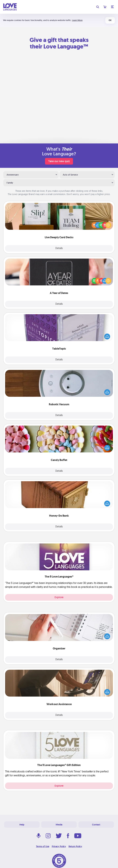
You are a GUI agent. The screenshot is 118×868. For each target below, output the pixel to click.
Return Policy (75, 846)
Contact (96, 825)
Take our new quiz (59, 161)
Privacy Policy (59, 846)
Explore (59, 597)
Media (59, 825)
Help (22, 825)
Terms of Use (43, 846)
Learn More (77, 20)
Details (59, 248)
